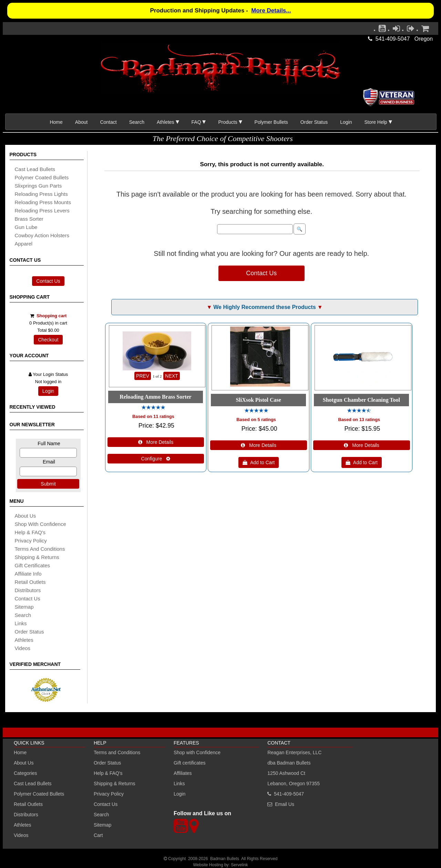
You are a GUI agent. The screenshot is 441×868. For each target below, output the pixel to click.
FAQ (196, 122)
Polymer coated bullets (42, 177)
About (81, 122)
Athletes (23, 825)
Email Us (285, 804)
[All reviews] (153, 408)
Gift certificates (33, 565)
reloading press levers (42, 211)
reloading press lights (41, 194)
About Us (25, 516)
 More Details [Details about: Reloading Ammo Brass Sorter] (156, 442)
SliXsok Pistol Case (258, 400)
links (21, 623)
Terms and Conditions (40, 549)
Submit (48, 484)
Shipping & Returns (115, 784)
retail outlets (30, 582)
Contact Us (48, 281)
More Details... (271, 11)
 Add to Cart (259, 462)
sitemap (24, 607)
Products (228, 122)
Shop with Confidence (40, 524)
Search (137, 122)
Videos (23, 648)
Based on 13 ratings (359, 420)
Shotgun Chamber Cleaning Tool (361, 400)
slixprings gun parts (38, 186)
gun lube (26, 227)
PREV (143, 376)
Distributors (26, 815)
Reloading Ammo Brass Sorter (155, 397)
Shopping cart (52, 316)
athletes (24, 640)
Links (179, 784)
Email (49, 462)
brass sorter (29, 219)
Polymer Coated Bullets (39, 794)
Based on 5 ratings (256, 420)
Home (56, 122)
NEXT (171, 376)
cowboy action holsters (42, 235)
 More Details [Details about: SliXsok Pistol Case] (259, 445)
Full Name (49, 443)
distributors (28, 590)
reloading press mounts (43, 202)
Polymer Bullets (271, 122)
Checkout (48, 340)
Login (346, 122)
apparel (24, 244)
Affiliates (183, 773)
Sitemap (102, 825)
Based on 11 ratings (153, 416)
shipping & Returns (37, 557)
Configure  (156, 459)
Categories (25, 773)
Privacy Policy (31, 541)
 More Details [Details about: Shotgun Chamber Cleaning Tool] (362, 445)
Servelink (239, 865)
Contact (108, 122)
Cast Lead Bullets (33, 784)
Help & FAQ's (30, 532)
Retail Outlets (28, 804)
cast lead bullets (35, 169)
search (23, 615)
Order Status (314, 122)
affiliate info (28, 574)
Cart (98, 835)
